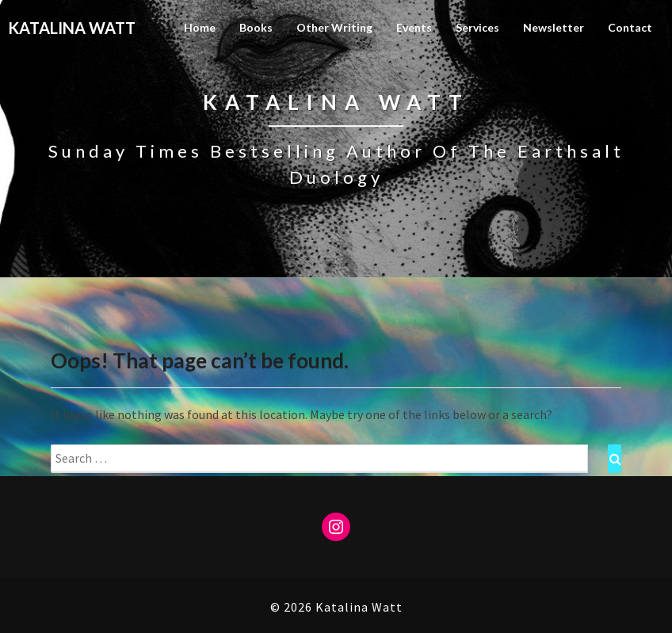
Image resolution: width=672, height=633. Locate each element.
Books (256, 27)
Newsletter (554, 27)
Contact (630, 27)
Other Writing (334, 27)
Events (414, 27)
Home (200, 27)
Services (477, 27)
